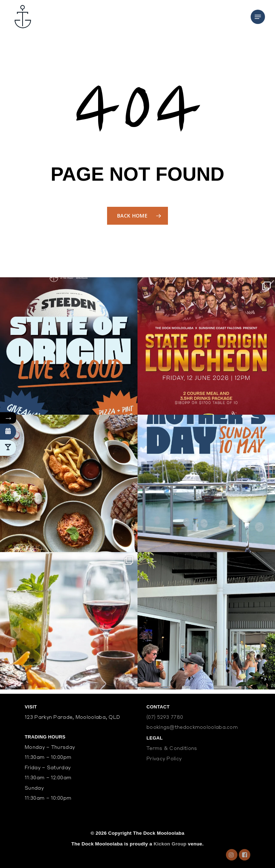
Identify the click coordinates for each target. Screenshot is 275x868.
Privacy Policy (164, 759)
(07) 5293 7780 (165, 718)
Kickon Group (170, 844)
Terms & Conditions (172, 749)
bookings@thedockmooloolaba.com (192, 728)
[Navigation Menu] (258, 17)
